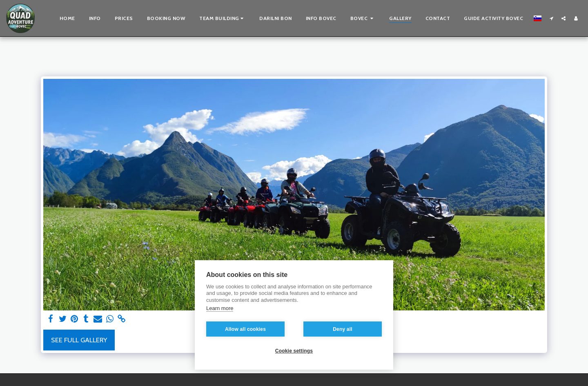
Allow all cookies (245, 329)
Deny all (343, 329)
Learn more (220, 308)
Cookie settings (294, 351)
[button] (222, 18)
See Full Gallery (79, 340)
